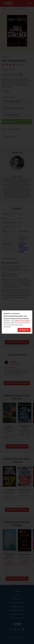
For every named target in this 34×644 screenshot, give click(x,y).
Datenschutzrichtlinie (23, 321)
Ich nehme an (24, 330)
